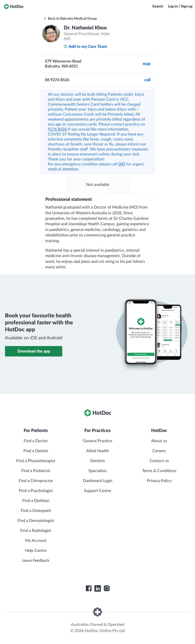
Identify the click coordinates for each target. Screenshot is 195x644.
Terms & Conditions (159, 471)
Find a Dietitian (36, 501)
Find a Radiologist (36, 531)
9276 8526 (57, 129)
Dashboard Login (98, 481)
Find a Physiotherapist (36, 461)
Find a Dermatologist (36, 521)
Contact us (159, 461)
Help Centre (36, 551)
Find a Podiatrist (36, 471)
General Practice (97, 441)
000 (122, 164)
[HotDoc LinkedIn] (98, 588)
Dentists (97, 461)
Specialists (98, 471)
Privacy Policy (159, 481)
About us (159, 441)
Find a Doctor (36, 441)
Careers (159, 451)
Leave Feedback (36, 561)
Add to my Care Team (85, 47)
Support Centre (97, 491)
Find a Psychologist (36, 491)
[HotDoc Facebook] (89, 588)
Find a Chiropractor (36, 481)
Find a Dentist (36, 451)
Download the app (34, 351)
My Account (36, 541)
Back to (70, 19)
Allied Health (97, 451)
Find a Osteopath (36, 511)
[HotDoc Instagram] (107, 588)
